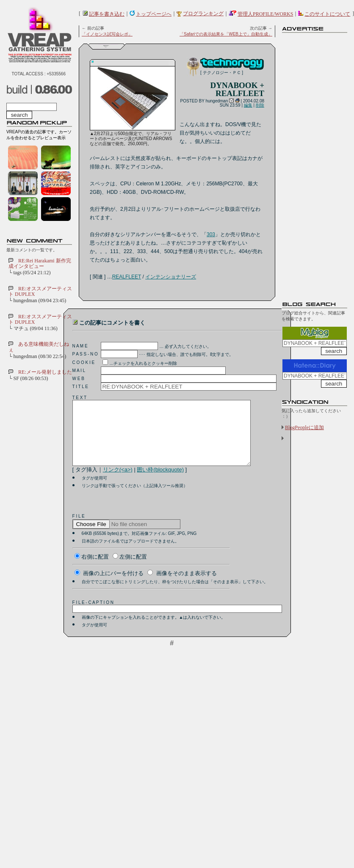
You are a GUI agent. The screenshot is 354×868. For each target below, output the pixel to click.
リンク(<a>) (118, 482)
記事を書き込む (107, 14)
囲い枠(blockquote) (160, 482)
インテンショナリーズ (171, 277)
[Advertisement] (315, 163)
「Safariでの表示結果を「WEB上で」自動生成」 (226, 34)
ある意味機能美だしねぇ (39, 347)
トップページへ (154, 14)
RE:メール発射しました (45, 372)
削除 (260, 105)
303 (211, 234)
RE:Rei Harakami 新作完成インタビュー (40, 263)
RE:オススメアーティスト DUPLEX (40, 291)
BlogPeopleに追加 (304, 427)
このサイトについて (327, 14)
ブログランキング (203, 14)
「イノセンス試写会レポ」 (107, 34)
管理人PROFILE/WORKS (265, 14)
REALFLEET (127, 277)
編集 (248, 105)
